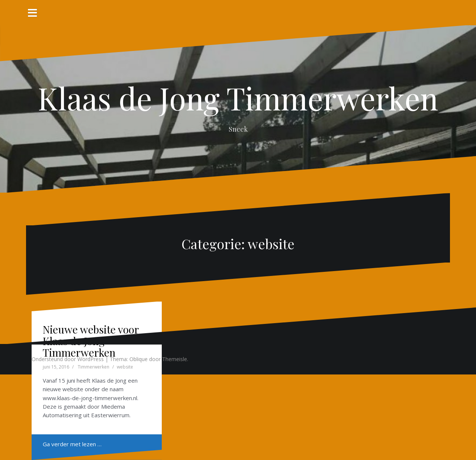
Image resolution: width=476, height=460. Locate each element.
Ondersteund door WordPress (68, 359)
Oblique (139, 359)
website (125, 367)
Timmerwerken (94, 367)
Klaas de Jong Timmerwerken (238, 98)
